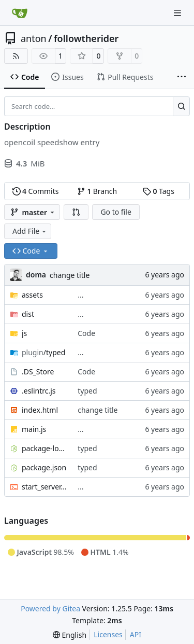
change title (70, 275)
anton (34, 38)
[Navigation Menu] (178, 13)
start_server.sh (44, 487)
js (24, 333)
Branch (97, 191)
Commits (36, 191)
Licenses (108, 634)
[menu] (70, 635)
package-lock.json (44, 448)
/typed (43, 352)
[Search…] (181, 106)
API (136, 634)
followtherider (86, 38)
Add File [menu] (30, 231)
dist (28, 314)
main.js (34, 429)
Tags (159, 191)
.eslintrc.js (39, 391)
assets (32, 295)
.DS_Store (38, 372)
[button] (76, 212)
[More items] (182, 77)
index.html (40, 410)
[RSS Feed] (16, 56)
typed (87, 391)
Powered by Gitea (50, 608)
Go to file (116, 212)
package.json (44, 467)
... (80, 295)
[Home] (20, 13)
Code (86, 333)
